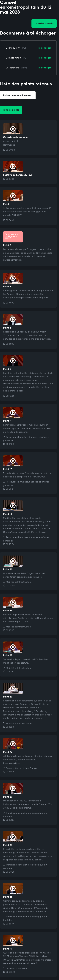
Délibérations (12, 68)
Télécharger (45, 48)
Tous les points (11, 110)
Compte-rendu (13, 58)
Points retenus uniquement (18, 95)
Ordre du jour (13, 48)
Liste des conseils (44, 23)
